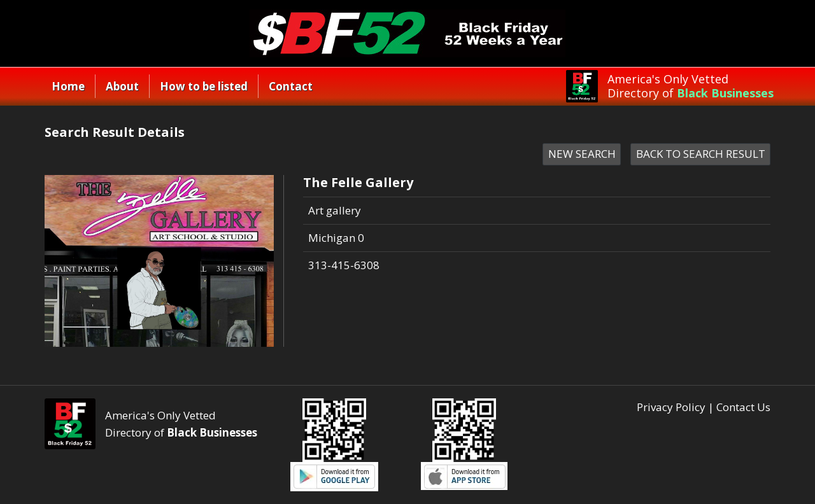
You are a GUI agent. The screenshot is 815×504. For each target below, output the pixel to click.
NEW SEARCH (582, 154)
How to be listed (204, 86)
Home (68, 86)
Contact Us (743, 407)
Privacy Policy (671, 407)
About (122, 86)
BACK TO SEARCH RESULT (701, 154)
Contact (291, 86)
